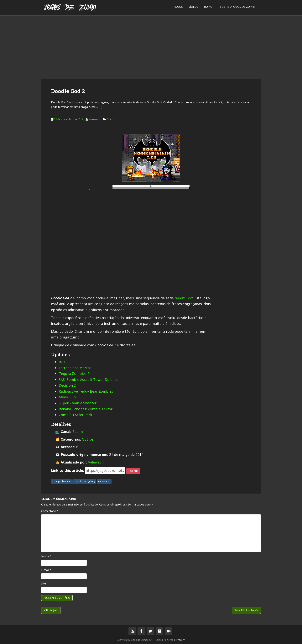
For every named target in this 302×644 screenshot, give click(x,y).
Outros (111, 119)
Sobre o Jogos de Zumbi (237, 7)
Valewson (94, 119)
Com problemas (61, 482)
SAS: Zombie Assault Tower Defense (89, 380)
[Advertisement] (151, 47)
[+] (100, 107)
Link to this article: (68, 470)
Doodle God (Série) (84, 482)
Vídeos (193, 7)
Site (44, 583)
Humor (209, 7)
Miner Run (67, 397)
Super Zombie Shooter (78, 403)
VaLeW (181, 640)
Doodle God (184, 298)
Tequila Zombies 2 (74, 374)
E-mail (46, 570)
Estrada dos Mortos (75, 368)
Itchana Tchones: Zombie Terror (86, 409)
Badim (78, 432)
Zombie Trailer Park (75, 415)
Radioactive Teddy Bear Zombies (86, 391)
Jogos (179, 7)
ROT (62, 362)
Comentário (50, 511)
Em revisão (104, 482)
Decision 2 (67, 385)
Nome (46, 556)
